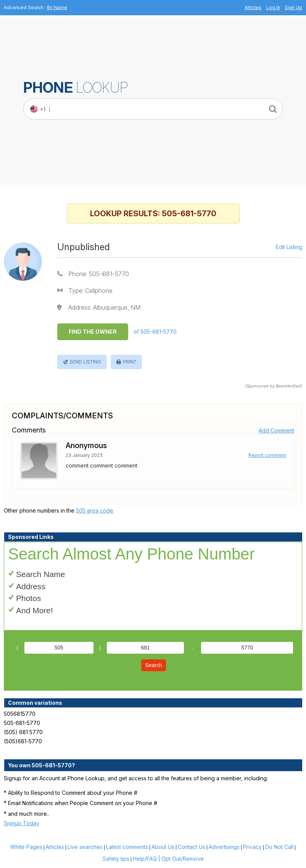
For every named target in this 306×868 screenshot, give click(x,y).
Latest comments (127, 847)
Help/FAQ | (147, 859)
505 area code (95, 510)
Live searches (85, 847)
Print (130, 362)
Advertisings (224, 847)
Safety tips (116, 859)
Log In (273, 7)
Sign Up (293, 7)
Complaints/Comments (62, 416)
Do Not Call (279, 847)
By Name (57, 7)
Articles (253, 7)
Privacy (252, 847)
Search (153, 665)
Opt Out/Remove (183, 859)
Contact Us (192, 847)
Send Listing (85, 362)
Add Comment (276, 430)
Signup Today (22, 823)
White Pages (26, 847)
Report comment (267, 455)
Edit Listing (289, 247)
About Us (163, 847)
